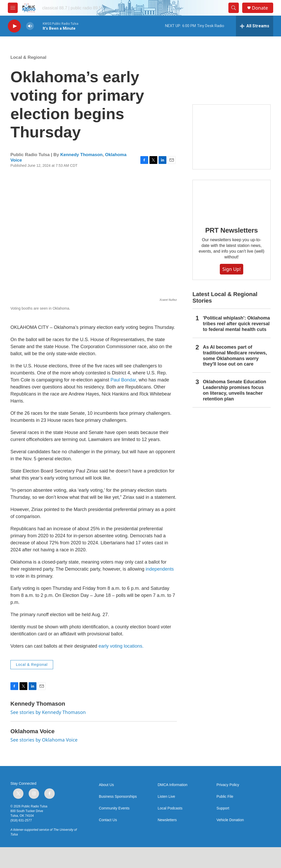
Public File (225, 797)
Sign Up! (232, 269)
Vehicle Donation (230, 820)
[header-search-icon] (234, 8)
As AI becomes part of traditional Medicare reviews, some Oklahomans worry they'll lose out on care (235, 356)
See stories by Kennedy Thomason (48, 712)
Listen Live (166, 797)
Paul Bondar (123, 380)
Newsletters (167, 820)
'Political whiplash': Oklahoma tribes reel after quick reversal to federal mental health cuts (236, 324)
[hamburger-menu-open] (13, 8)
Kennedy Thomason (81, 155)
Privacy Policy (228, 785)
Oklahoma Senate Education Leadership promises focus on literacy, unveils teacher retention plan (235, 390)
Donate (260, 8)
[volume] (30, 26)
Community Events (114, 808)
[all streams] (255, 26)
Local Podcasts (170, 808)
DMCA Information (172, 785)
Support (223, 808)
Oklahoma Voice (33, 731)
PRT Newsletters (232, 230)
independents (160, 569)
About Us (107, 785)
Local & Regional (28, 57)
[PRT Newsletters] (232, 199)
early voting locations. (121, 646)
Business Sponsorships (118, 797)
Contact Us (108, 820)
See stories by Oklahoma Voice (44, 740)
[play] (14, 26)
